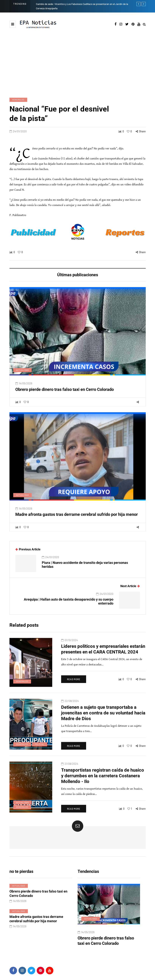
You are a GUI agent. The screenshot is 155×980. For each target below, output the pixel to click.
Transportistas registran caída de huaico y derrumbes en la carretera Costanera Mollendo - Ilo (100, 783)
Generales (18, 100)
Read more (69, 689)
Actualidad (22, 379)
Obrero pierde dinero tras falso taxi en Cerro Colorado (65, 399)
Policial (21, 752)
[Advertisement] (77, 63)
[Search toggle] (144, 25)
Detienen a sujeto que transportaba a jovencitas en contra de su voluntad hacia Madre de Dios (99, 721)
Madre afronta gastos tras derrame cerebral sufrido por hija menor (77, 524)
